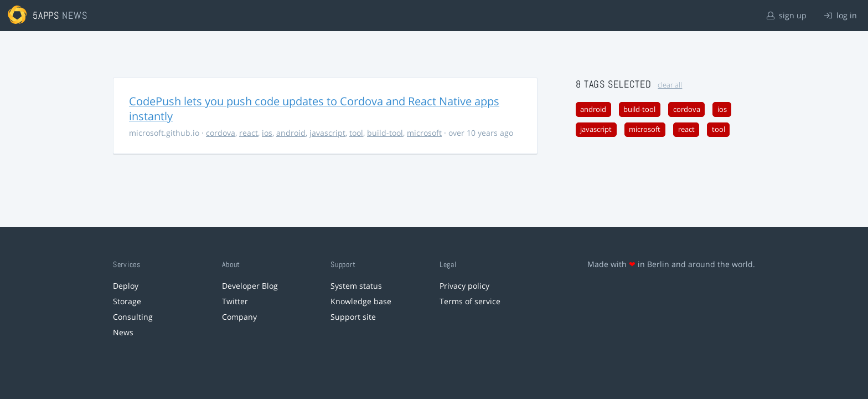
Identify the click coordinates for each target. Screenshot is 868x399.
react (249, 133)
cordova (221, 133)
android (291, 133)
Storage (127, 301)
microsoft (424, 133)
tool (356, 133)
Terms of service (470, 301)
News (123, 332)
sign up (787, 15)
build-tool (385, 133)
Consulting (133, 317)
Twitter (235, 301)
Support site (353, 317)
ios (267, 133)
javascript (327, 133)
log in (841, 15)
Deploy (126, 286)
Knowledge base (361, 301)
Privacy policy (464, 286)
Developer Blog (250, 286)
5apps (46, 15)
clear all (670, 85)
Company (239, 317)
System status (356, 286)
